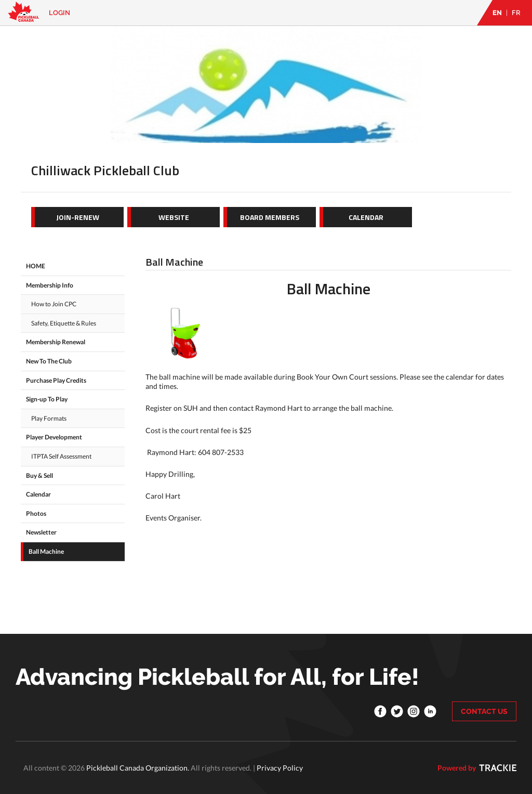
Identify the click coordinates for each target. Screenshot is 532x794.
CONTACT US (484, 711)
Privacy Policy (280, 768)
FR (516, 13)
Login (59, 13)
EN (497, 13)
